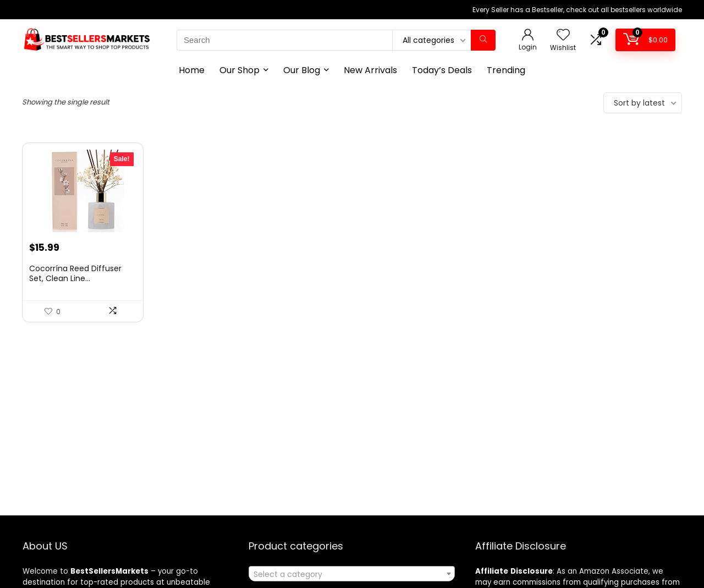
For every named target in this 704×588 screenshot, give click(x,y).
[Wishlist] (563, 35)
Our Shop (240, 70)
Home (192, 70)
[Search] (483, 40)
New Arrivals (370, 70)
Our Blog (302, 70)
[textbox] (352, 574)
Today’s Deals (442, 70)
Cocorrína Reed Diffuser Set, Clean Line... (75, 273)
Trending (506, 70)
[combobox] (352, 574)
